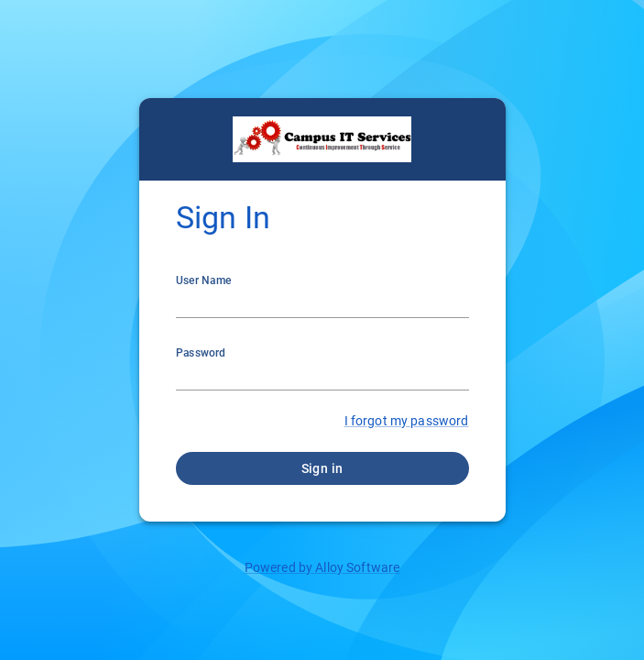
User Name (204, 280)
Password (201, 353)
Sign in (322, 468)
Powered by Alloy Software (322, 567)
